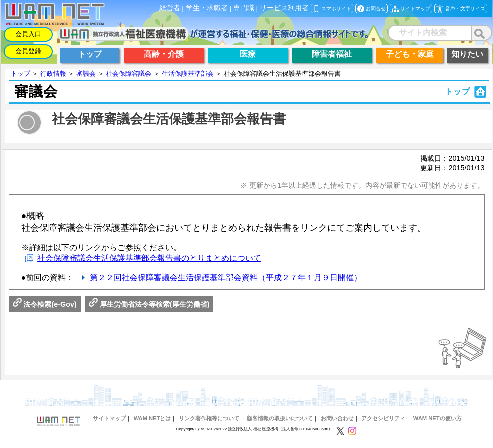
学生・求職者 (207, 8)
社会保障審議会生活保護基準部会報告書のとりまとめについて (149, 258)
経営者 (170, 8)
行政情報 (53, 74)
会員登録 (28, 51)
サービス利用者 (284, 8)
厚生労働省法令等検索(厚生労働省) (149, 304)
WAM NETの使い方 (438, 418)
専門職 (244, 8)
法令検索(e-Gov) (45, 304)
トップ (20, 74)
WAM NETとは (152, 418)
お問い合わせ (337, 418)
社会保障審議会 (128, 74)
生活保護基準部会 (188, 74)
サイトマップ (109, 418)
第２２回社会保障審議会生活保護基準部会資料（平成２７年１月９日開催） (226, 278)
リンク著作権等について (209, 418)
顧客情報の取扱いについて (280, 418)
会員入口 (28, 34)
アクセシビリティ (383, 418)
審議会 (86, 74)
